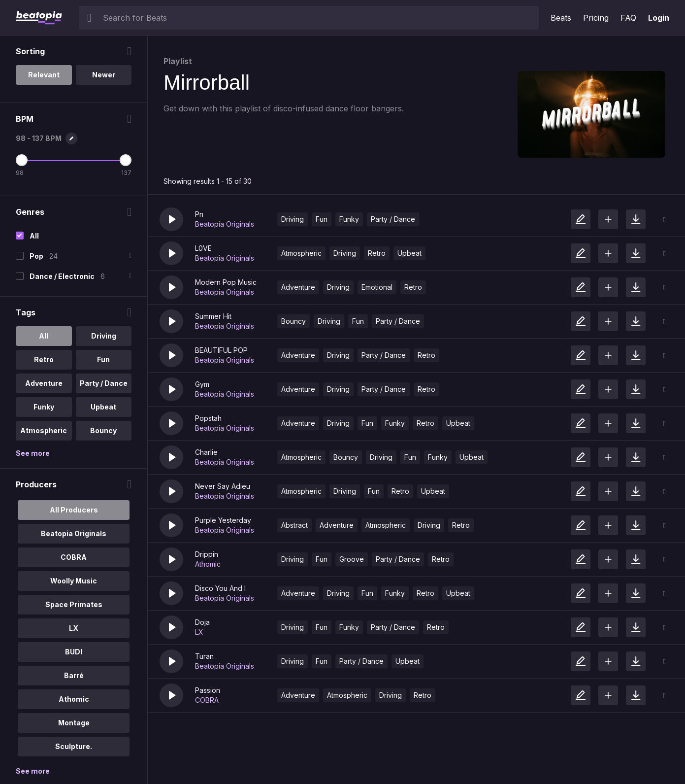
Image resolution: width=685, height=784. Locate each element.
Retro (377, 253)
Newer (104, 75)
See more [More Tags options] (33, 453)
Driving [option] (104, 336)
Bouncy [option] (103, 430)
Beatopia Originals (225, 224)
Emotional (377, 287)
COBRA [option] (74, 557)
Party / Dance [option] (104, 383)
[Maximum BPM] (126, 160)
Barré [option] (74, 675)
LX (199, 632)
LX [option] (74, 628)
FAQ (628, 18)
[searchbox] (319, 18)
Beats (561, 18)
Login (659, 18)
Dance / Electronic (62, 276)
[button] (171, 219)
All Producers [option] (74, 510)
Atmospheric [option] (44, 430)
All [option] (44, 336)
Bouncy (294, 321)
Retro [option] (44, 359)
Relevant (44, 75)
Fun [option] (103, 359)
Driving (293, 219)
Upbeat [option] (103, 407)
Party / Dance (393, 219)
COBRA (207, 700)
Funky (349, 219)
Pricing (596, 18)
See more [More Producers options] (33, 771)
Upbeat (409, 253)
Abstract (294, 525)
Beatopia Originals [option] (74, 533)
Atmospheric (301, 253)
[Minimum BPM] (22, 160)
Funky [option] (44, 407)
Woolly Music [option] (74, 581)
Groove (352, 559)
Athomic (208, 564)
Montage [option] (74, 723)
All (34, 236)
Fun (322, 219)
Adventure (298, 287)
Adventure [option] (44, 383)
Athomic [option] (74, 699)
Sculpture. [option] (74, 746)
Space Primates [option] (74, 604)
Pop (36, 256)
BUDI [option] (74, 652)
